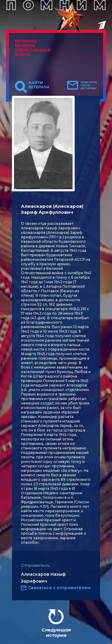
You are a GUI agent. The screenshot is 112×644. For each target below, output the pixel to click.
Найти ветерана (39, 85)
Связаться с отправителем (59, 588)
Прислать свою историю (89, 85)
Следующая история (56, 632)
